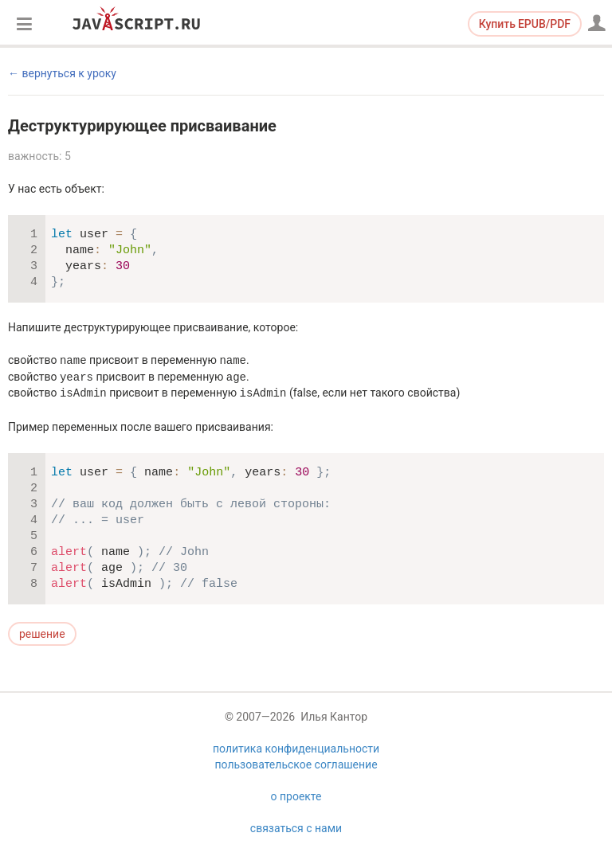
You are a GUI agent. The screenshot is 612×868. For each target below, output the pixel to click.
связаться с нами (296, 828)
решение (42, 634)
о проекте (296, 796)
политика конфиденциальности (296, 749)
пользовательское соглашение (296, 764)
